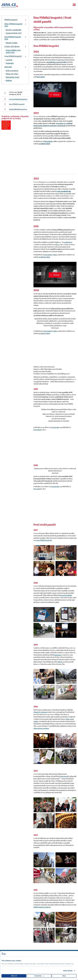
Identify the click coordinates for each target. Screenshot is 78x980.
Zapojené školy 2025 (14, 33)
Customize (39, 976)
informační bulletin (65, 595)
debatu (60, 662)
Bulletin (9, 80)
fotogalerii (41, 77)
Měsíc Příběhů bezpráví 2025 (13, 25)
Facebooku (55, 427)
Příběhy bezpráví (11, 20)
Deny (64, 976)
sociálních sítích (44, 257)
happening (58, 655)
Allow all (14, 976)
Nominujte (10, 63)
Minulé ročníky (12, 43)
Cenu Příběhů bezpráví (44, 540)
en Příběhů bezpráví (17, 104)
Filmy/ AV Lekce (12, 74)
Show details (68, 971)
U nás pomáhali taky (64, 191)
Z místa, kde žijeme (12, 47)
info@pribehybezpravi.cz (18, 109)
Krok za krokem (12, 71)
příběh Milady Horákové (42, 907)
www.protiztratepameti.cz (18, 99)
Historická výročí (12, 77)
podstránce (68, 242)
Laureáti (9, 60)
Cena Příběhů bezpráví (13, 56)
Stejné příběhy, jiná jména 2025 (13, 51)
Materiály (8, 67)
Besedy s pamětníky (14, 30)
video (57, 245)
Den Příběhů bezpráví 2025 (13, 38)
